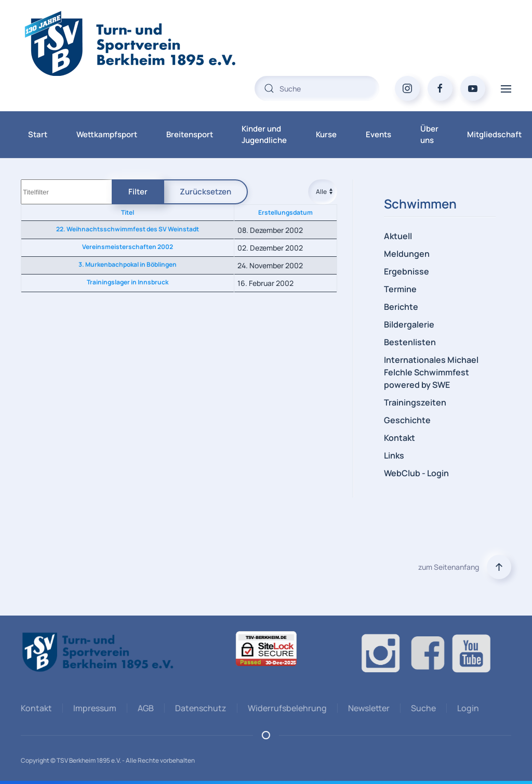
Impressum (93, 708)
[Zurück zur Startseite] (151, 43)
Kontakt (400, 438)
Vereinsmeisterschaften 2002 (128, 247)
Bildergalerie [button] (409, 324)
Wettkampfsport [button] (107, 134)
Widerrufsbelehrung (286, 708)
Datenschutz (199, 708)
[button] (506, 88)
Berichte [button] (401, 307)
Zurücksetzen (205, 192)
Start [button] (38, 134)
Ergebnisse (407, 271)
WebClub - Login (416, 473)
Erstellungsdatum (285, 212)
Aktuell (398, 236)
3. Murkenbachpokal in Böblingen (128, 264)
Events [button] (378, 134)
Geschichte (407, 420)
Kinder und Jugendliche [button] (264, 135)
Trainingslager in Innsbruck (128, 282)
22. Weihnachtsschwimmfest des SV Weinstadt (128, 229)
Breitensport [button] (190, 134)
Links (394, 455)
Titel (128, 212)
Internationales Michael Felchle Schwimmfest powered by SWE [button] (431, 372)
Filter (138, 192)
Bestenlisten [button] (410, 342)
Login (467, 708)
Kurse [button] (326, 134)
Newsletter (367, 708)
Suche (422, 708)
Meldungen (407, 254)
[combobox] (317, 88)
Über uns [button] (429, 135)
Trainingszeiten (415, 402)
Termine (400, 289)
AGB (144, 708)
